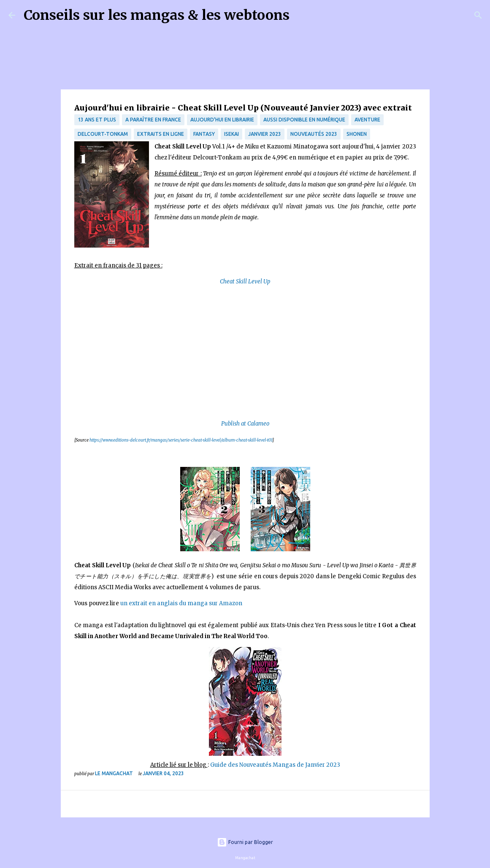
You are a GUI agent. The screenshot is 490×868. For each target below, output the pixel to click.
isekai (231, 134)
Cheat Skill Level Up (245, 282)
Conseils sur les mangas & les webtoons (157, 15)
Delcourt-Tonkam (103, 134)
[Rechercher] (301, 15)
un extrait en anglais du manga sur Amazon (181, 603)
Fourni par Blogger (245, 842)
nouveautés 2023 (314, 134)
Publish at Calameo (245, 424)
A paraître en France (153, 120)
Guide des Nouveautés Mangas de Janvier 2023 (275, 765)
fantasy (204, 134)
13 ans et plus (97, 120)
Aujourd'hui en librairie (222, 120)
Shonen (357, 134)
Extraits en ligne (161, 134)
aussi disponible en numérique (304, 120)
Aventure (367, 120)
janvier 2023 (265, 134)
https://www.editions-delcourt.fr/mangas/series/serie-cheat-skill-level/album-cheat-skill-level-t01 (181, 440)
